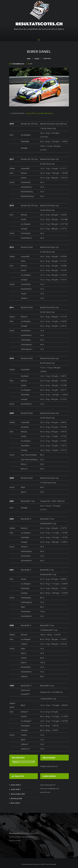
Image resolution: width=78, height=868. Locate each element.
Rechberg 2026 (16, 799)
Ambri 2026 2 (16, 785)
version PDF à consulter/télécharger (39, 113)
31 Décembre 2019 (18, 64)
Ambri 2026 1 (16, 789)
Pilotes (37, 59)
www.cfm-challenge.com (50, 789)
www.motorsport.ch (48, 785)
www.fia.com (45, 792)
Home (29, 59)
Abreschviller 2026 (18, 794)
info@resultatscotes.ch (49, 766)
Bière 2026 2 (16, 803)
